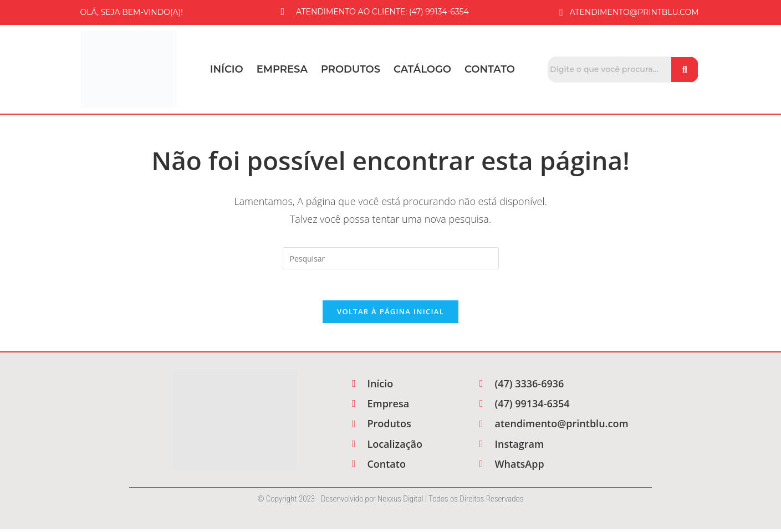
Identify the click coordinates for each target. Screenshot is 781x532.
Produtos (351, 69)
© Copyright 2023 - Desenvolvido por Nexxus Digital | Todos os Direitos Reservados (390, 502)
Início (227, 69)
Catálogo (422, 69)
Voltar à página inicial (390, 314)
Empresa (282, 69)
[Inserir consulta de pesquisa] (391, 258)
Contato (490, 69)
